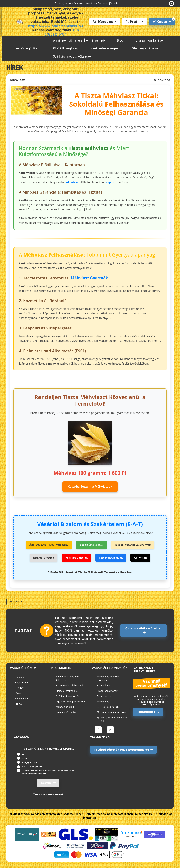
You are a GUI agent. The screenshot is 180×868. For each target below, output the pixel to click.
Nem (24, 758)
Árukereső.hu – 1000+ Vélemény (49, 545)
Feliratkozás (146, 712)
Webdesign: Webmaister (46, 814)
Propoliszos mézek (107, 691)
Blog (120, 40)
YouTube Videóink (76, 558)
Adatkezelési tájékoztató (70, 685)
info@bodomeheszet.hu (114, 712)
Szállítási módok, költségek (72, 56)
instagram (110, 730)
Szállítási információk (68, 696)
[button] (27, 49)
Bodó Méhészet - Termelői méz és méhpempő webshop (98, 814)
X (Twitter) (140, 558)
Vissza (18, 602)
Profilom (20, 688)
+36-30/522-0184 (63, 32)
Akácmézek (103, 685)
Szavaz (46, 783)
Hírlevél (19, 704)
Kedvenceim (22, 698)
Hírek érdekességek (104, 48)
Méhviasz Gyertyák (89, 278)
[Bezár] (172, 4)
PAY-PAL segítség (66, 48)
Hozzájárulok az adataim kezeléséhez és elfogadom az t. (48, 772)
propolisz (111, 182)
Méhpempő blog (65, 707)
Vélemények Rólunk (144, 48)
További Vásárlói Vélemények (133, 545)
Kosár (18, 693)
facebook (98, 730)
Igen (24, 754)
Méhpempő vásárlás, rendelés (109, 678)
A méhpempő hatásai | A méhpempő (79, 40)
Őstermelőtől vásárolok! (143, 628)
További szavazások (48, 794)
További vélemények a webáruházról (121, 750)
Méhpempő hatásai (67, 712)
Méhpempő (103, 702)
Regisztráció (22, 682)
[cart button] (162, 22)
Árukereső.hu (131, 837)
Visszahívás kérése (149, 40)
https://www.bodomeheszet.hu (56, 26)
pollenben (71, 182)
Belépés (20, 677)
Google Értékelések (92, 545)
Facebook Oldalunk (111, 558)
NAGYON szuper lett (32, 766)
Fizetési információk (67, 691)
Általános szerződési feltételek (67, 678)
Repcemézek (104, 696)
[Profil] (134, 22)
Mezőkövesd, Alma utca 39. (114, 719)
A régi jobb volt (30, 762)
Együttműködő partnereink (70, 702)
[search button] (105, 22)
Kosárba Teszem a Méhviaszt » (90, 486)
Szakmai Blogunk (44, 558)
